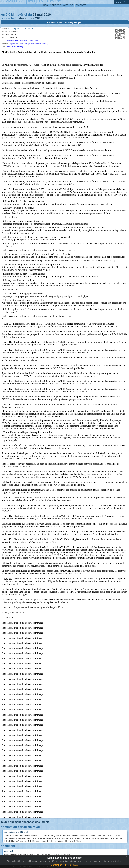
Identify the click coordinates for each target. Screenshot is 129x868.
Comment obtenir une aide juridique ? (65, 22)
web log (68, 5)
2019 (47, 15)
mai (40, 15)
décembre (27, 18)
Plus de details (72, 865)
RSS (46, 5)
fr (118, 1)
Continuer (56, 865)
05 (16, 18)
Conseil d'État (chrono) (14, 47)
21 (35, 15)
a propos (55, 5)
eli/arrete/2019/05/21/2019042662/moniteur (22, 41)
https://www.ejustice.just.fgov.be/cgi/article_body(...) (29, 44)
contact (81, 5)
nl (125, 1)
